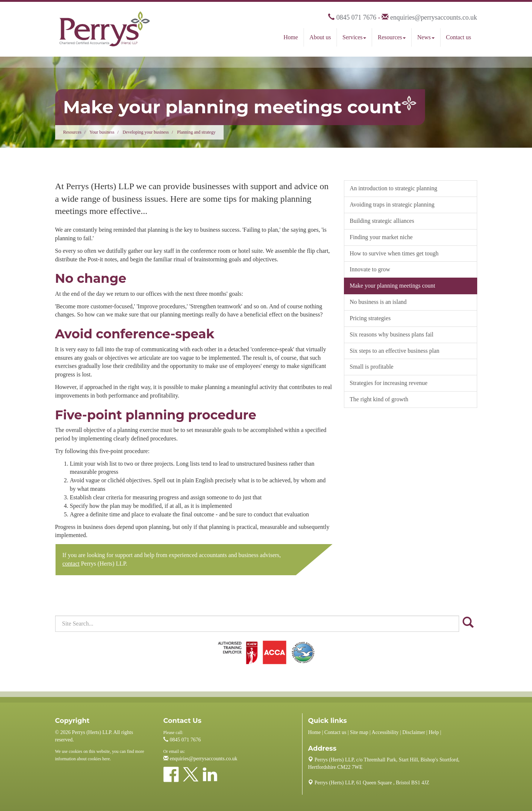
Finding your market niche (381, 237)
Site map (359, 732)
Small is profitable (372, 367)
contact (71, 564)
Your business (102, 132)
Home (291, 37)
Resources (392, 37)
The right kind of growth (379, 399)
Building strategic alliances (382, 221)
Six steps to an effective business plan (395, 351)
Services (354, 37)
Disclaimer (414, 732)
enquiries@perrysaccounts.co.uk (434, 17)
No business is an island (378, 302)
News (426, 37)
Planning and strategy (196, 132)
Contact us (459, 37)
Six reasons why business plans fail (392, 334)
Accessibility (385, 732)
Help (434, 732)
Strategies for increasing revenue (389, 383)
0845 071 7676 (356, 17)
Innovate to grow (370, 269)
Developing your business (146, 132)
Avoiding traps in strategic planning (392, 205)
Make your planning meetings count (393, 286)
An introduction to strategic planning (394, 188)
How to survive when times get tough (394, 253)
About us (320, 37)
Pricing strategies (370, 318)
